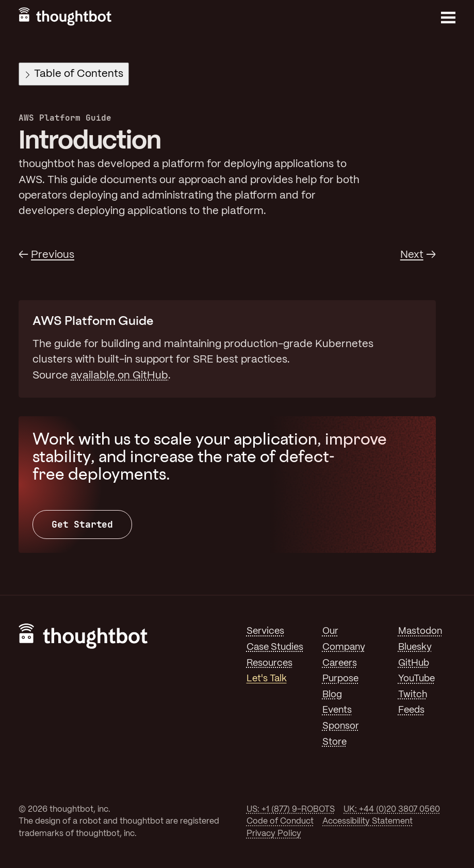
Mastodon (420, 631)
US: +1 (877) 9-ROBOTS (291, 809)
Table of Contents (75, 74)
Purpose (340, 679)
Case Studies (275, 647)
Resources (269, 663)
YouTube (416, 679)
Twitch (413, 695)
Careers (340, 663)
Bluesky (415, 647)
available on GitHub (119, 376)
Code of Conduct (280, 821)
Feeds (411, 710)
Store (334, 742)
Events (337, 710)
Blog (332, 695)
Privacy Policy (274, 834)
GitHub (414, 663)
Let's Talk (267, 679)
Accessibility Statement (367, 821)
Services (265, 631)
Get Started (82, 524)
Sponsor (341, 726)
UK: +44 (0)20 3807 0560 (392, 809)
